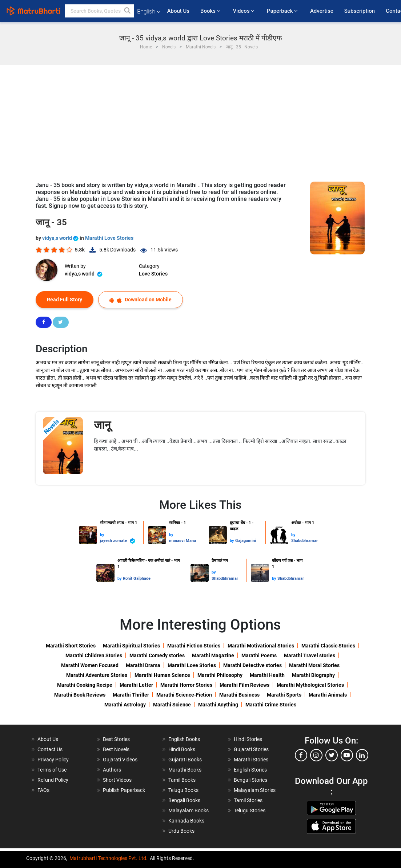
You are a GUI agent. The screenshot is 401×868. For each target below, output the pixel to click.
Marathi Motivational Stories (261, 646)
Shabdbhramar (304, 541)
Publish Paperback (124, 790)
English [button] (149, 11)
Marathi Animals (328, 695)
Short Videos (117, 780)
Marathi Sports (284, 695)
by (102, 535)
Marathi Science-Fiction (184, 695)
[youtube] (347, 755)
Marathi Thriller (131, 695)
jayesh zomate (118, 541)
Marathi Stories (251, 760)
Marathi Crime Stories (271, 705)
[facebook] (301, 755)
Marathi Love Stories (109, 238)
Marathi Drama (143, 665)
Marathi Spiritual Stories (131, 646)
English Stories (250, 770)
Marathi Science (172, 705)
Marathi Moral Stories (314, 665)
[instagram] (316, 755)
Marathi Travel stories (310, 655)
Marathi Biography (313, 675)
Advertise (322, 11)
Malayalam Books (189, 810)
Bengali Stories (250, 780)
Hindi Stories (248, 739)
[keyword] (100, 11)
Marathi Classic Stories (328, 646)
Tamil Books (182, 780)
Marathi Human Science (162, 675)
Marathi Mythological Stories (310, 685)
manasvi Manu (183, 541)
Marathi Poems (259, 655)
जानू (102, 425)
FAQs (43, 790)
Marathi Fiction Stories (194, 646)
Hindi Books (182, 749)
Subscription (360, 11)
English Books (184, 739)
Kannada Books (186, 821)
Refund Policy (53, 780)
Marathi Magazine (213, 655)
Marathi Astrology (125, 705)
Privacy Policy (53, 760)
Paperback (283, 11)
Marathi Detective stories (252, 665)
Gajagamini (246, 541)
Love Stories (153, 274)
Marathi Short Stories (71, 646)
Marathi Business (239, 695)
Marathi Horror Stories (186, 685)
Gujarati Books (185, 760)
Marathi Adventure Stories (97, 675)
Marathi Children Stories (94, 655)
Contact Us (50, 749)
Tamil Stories (248, 800)
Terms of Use (52, 770)
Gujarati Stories (251, 749)
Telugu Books (183, 790)
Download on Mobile (141, 300)
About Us (178, 11)
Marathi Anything (218, 705)
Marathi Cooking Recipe (85, 685)
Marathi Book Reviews (80, 695)
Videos (244, 11)
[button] (128, 11)
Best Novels (116, 749)
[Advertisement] (201, 120)
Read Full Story (65, 300)
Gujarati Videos (120, 760)
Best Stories (116, 739)
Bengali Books (184, 800)
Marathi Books (185, 770)
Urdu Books (181, 831)
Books (211, 11)
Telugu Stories (250, 810)
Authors (112, 770)
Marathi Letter (136, 685)
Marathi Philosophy (220, 675)
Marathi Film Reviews (244, 685)
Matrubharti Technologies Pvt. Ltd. (109, 858)
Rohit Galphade (137, 578)
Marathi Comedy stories (157, 655)
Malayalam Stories (255, 790)
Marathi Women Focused (90, 665)
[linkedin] (362, 755)
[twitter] (332, 755)
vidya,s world (61, 238)
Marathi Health (267, 675)
